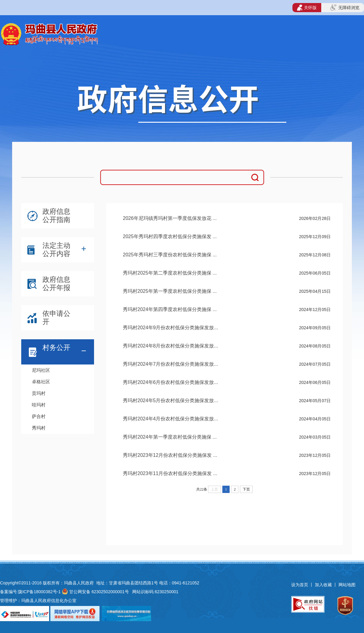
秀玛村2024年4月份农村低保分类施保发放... (170, 419)
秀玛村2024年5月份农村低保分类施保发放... (170, 400)
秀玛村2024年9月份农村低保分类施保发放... (170, 328)
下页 (246, 489)
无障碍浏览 (345, 8)
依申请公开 (56, 318)
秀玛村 (39, 428)
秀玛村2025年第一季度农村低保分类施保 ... (170, 291)
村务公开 (56, 347)
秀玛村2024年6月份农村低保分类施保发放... (170, 382)
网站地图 (347, 585)
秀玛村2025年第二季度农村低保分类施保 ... (170, 273)
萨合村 (39, 416)
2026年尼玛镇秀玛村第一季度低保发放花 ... (170, 218)
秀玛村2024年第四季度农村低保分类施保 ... (170, 309)
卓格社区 (41, 382)
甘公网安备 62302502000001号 (99, 592)
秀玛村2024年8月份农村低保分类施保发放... (170, 346)
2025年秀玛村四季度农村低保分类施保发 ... (170, 236)
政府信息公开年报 (56, 284)
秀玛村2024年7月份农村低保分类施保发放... (170, 364)
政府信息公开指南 (56, 216)
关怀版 (307, 8)
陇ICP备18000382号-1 (39, 592)
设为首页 (300, 585)
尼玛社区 (41, 370)
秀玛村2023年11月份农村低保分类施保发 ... (170, 473)
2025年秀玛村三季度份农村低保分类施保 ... (170, 255)
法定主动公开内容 (56, 250)
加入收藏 (324, 585)
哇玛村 (39, 405)
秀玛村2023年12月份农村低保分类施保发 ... (170, 455)
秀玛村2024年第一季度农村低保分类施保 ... (170, 437)
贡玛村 (39, 393)
